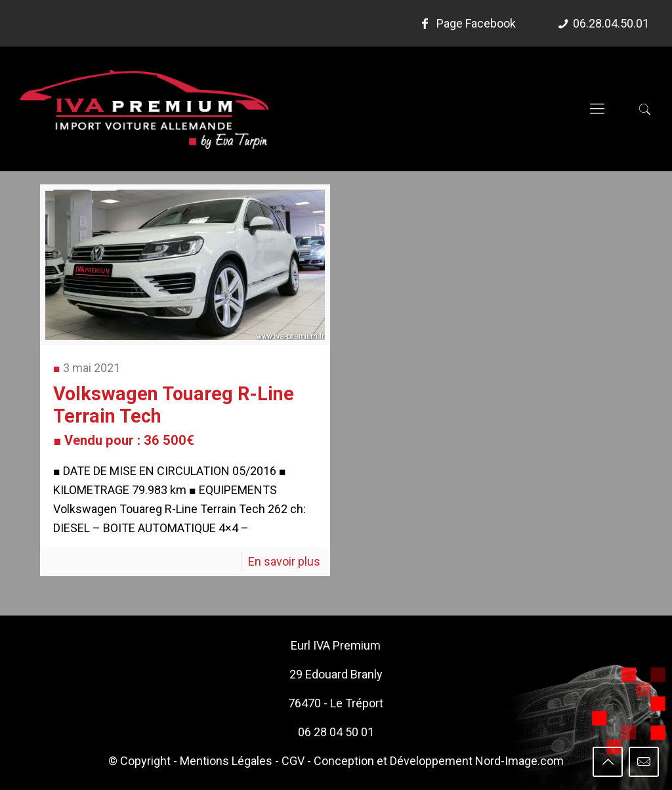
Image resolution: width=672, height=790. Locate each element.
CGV (293, 761)
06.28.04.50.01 (611, 23)
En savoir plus (284, 561)
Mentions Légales (226, 761)
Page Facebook (466, 23)
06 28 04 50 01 (336, 732)
